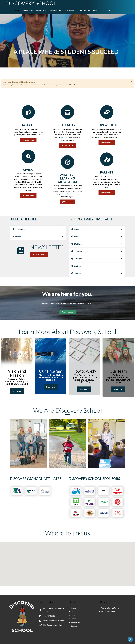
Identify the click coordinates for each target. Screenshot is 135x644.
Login (73, 615)
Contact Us (68, 312)
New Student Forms (108, 612)
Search (73, 608)
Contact (74, 626)
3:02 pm (76, 273)
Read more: (17, 391)
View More (67, 202)
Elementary (19, 229)
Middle (17, 237)
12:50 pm (77, 259)
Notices (74, 619)
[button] (130, 639)
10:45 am (76, 244)
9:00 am (76, 237)
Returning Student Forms (110, 608)
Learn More (28, 140)
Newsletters (75, 622)
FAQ (72, 612)
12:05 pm (77, 251)
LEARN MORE (39, 254)
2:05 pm (76, 266)
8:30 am (76, 229)
